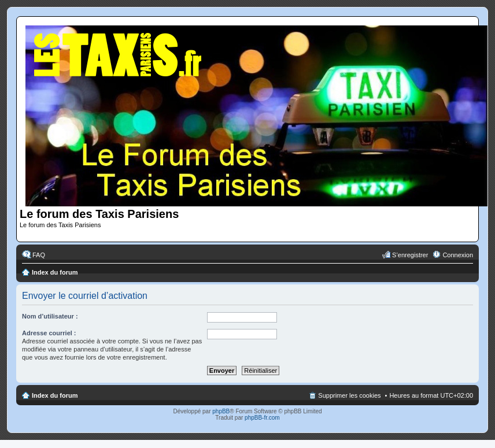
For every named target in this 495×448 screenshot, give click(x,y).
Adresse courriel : (49, 333)
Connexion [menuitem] (458, 255)
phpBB (221, 411)
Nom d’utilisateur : (50, 316)
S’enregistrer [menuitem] (410, 255)
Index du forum (55, 272)
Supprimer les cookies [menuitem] (349, 395)
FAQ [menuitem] (39, 255)
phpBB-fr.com (262, 418)
